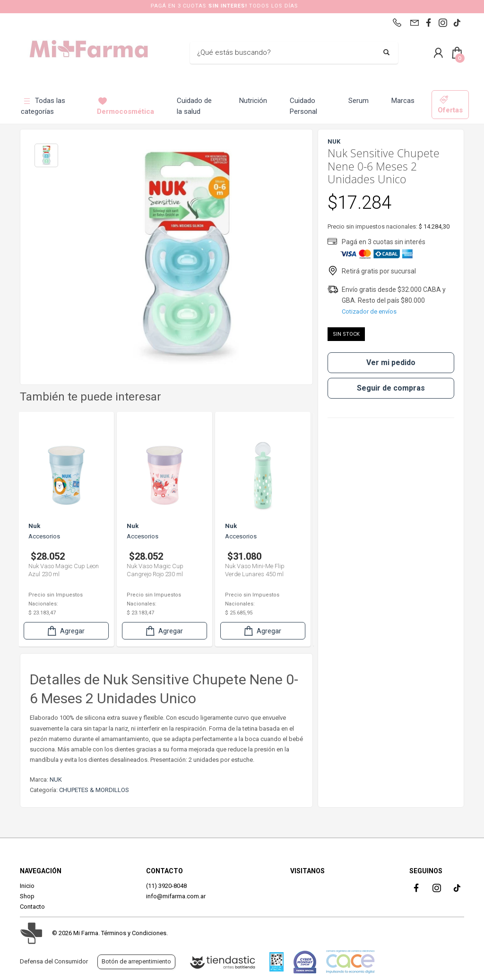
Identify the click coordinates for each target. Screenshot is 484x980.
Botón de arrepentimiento (136, 961)
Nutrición (253, 101)
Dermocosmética (125, 106)
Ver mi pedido (391, 362)
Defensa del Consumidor (54, 961)
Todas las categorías (43, 106)
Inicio (27, 886)
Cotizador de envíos (369, 311)
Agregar (67, 631)
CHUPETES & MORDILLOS (94, 790)
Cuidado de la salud (194, 106)
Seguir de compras (391, 388)
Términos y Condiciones (134, 933)
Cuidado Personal (303, 106)
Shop (27, 896)
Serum (359, 101)
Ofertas (450, 105)
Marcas (403, 101)
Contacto (32, 907)
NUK (56, 780)
